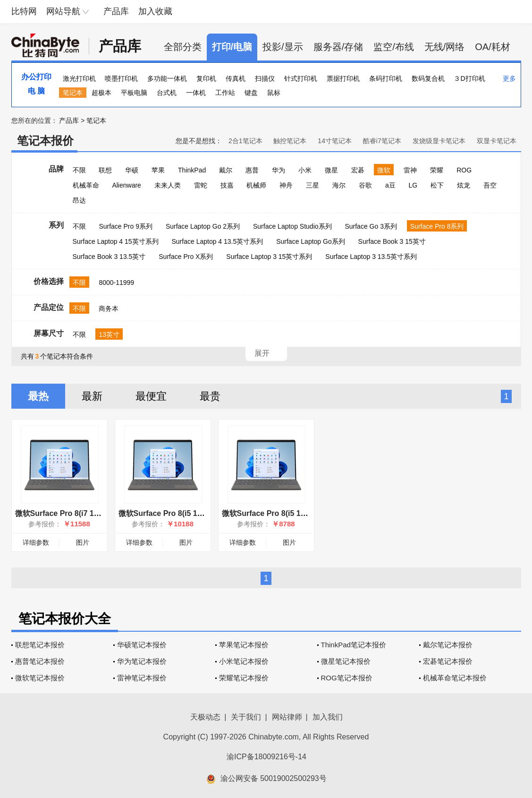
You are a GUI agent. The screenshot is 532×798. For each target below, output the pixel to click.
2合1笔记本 (245, 141)
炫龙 (464, 185)
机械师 (256, 185)
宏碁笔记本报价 (448, 661)
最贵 (210, 396)
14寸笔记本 (335, 141)
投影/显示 (283, 47)
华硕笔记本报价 (142, 645)
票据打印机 (343, 78)
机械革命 (86, 185)
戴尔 (226, 170)
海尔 (339, 185)
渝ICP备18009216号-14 (266, 757)
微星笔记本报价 (346, 661)
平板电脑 (134, 93)
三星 (312, 185)
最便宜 (151, 396)
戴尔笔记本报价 (448, 645)
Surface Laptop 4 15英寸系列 (116, 241)
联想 (105, 170)
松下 (437, 185)
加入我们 (328, 717)
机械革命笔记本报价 (455, 678)
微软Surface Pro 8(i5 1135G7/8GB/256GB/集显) (304, 513)
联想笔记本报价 (40, 645)
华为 (279, 170)
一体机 (196, 93)
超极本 (101, 93)
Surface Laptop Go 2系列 (203, 226)
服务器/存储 (338, 47)
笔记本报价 (45, 141)
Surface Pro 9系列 (126, 226)
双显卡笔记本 (497, 141)
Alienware (126, 185)
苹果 (158, 170)
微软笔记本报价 (40, 678)
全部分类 (183, 47)
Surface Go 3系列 (371, 226)
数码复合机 (428, 78)
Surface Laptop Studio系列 (292, 226)
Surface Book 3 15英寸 (392, 241)
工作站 (225, 93)
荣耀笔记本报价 (244, 678)
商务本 (109, 309)
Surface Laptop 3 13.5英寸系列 (371, 257)
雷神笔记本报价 (142, 678)
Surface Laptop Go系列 (311, 241)
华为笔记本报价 (142, 661)
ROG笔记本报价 (347, 678)
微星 (331, 170)
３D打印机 (469, 78)
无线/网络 (445, 47)
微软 (384, 170)
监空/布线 (394, 47)
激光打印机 (79, 78)
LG (413, 185)
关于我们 (246, 717)
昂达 (79, 200)
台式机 (167, 93)
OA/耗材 (492, 47)
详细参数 (36, 542)
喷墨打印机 (121, 78)
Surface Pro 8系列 (437, 226)
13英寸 (109, 335)
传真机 (236, 78)
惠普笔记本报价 (40, 661)
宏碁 (358, 170)
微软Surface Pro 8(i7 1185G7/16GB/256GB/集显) (100, 513)
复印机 (206, 78)
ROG (464, 170)
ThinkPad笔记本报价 (354, 645)
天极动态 (205, 717)
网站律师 (287, 717)
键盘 (251, 93)
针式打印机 (301, 78)
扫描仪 (265, 78)
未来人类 (168, 185)
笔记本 (73, 93)
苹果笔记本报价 (244, 645)
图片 (83, 542)
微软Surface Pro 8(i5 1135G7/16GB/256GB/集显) (203, 513)
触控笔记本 (290, 141)
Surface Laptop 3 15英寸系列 (269, 257)
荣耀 (437, 170)
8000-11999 (116, 283)
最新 (92, 396)
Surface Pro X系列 (186, 257)
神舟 (286, 185)
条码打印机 (386, 78)
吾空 (490, 185)
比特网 (24, 11)
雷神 (410, 170)
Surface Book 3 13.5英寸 (109, 257)
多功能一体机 (167, 78)
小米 (305, 170)
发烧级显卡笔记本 (439, 141)
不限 (79, 170)
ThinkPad (192, 170)
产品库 (116, 11)
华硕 (132, 170)
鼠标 (274, 93)
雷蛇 (201, 185)
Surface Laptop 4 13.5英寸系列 (218, 241)
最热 (38, 396)
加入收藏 (155, 11)
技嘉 (227, 185)
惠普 (252, 170)
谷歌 (365, 185)
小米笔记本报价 (244, 661)
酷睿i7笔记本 (382, 141)
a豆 (390, 185)
